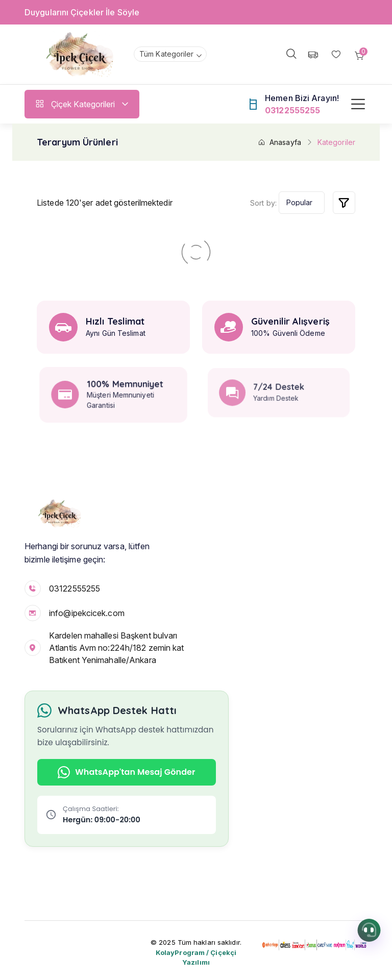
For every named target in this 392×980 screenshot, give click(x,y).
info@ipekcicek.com (87, 613)
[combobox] (170, 54)
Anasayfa (279, 142)
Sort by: (263, 203)
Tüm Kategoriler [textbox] (167, 54)
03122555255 (75, 589)
